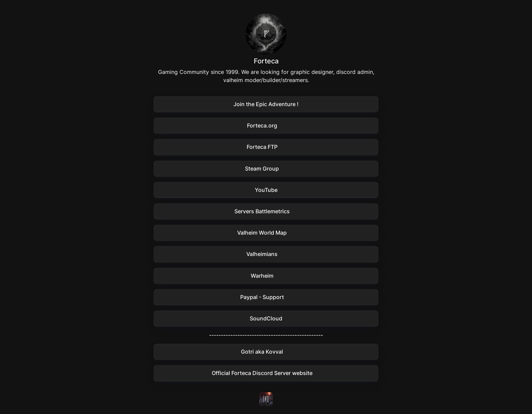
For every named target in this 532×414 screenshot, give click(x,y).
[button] (266, 104)
